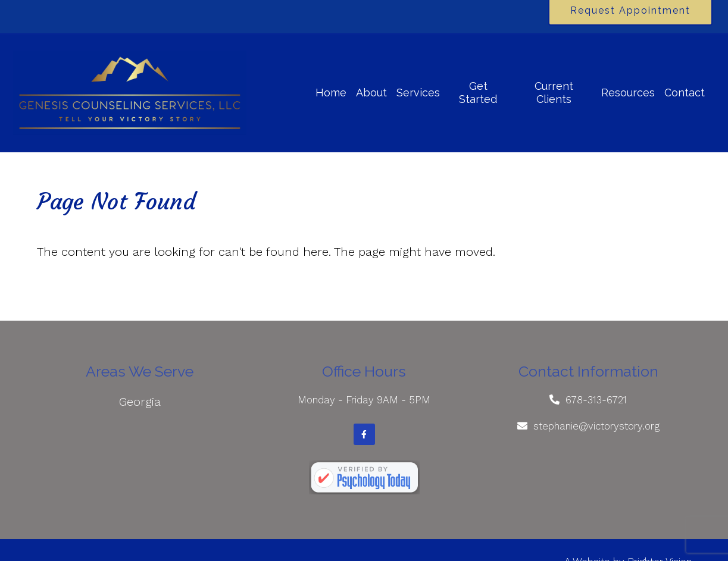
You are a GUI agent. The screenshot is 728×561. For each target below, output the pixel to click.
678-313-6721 (596, 400)
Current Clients (554, 93)
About (371, 93)
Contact (685, 93)
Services (418, 93)
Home (331, 93)
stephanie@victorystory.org (596, 426)
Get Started (478, 93)
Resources (628, 93)
